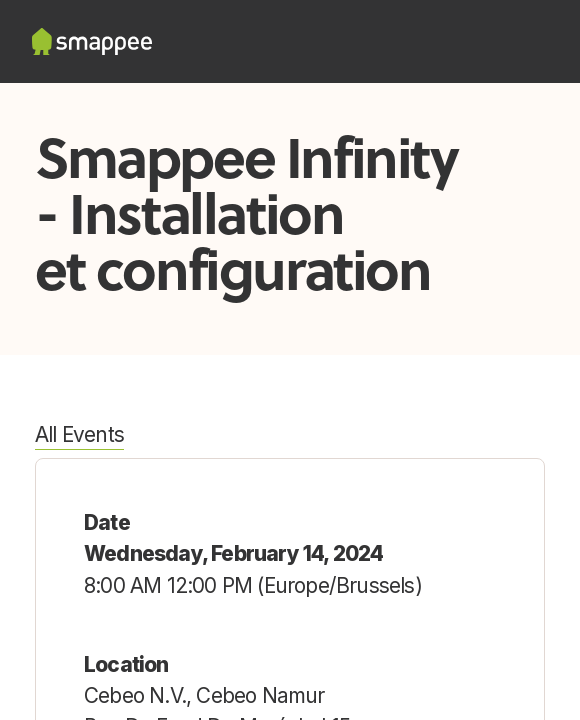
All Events (79, 434)
